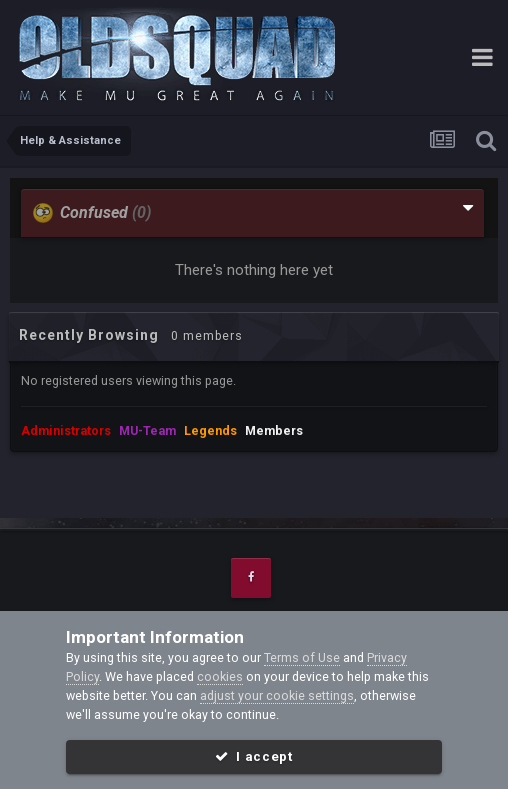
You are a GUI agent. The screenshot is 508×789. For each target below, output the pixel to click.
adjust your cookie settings (277, 695)
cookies (220, 676)
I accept (253, 756)
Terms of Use (302, 657)
